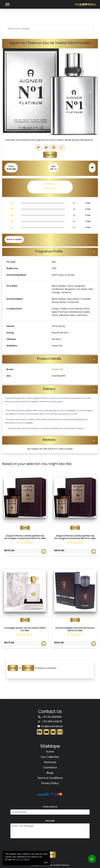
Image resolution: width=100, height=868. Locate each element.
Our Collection (50, 757)
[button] (9, 92)
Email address (50, 807)
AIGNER (57, 369)
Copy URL (50, 155)
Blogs (50, 773)
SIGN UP (28, 668)
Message (50, 821)
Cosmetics (50, 768)
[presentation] (50, 846)
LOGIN (13, 668)
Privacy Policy (50, 783)
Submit (50, 855)
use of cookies (23, 860)
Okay (46, 863)
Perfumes (50, 762)
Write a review (14, 239)
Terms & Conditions (50, 778)
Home (50, 752)
